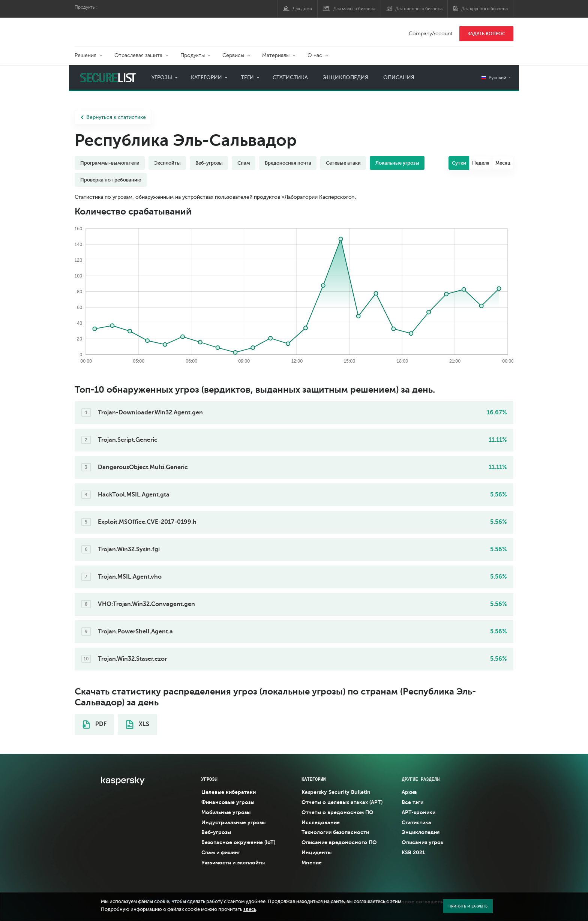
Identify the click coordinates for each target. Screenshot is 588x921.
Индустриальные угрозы (233, 822)
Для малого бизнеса (354, 9)
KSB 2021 (413, 852)
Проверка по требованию (111, 180)
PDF (94, 724)
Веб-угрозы (209, 163)
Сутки (459, 163)
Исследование (321, 822)
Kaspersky (101, 28)
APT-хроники (418, 812)
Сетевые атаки (343, 163)
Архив (409, 792)
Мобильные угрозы (226, 812)
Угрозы (162, 77)
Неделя (481, 163)
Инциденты (316, 852)
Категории (206, 77)
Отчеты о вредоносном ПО (337, 812)
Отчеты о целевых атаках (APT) (342, 802)
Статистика (290, 77)
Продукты (193, 55)
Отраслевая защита (138, 55)
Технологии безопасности (335, 832)
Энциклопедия (346, 77)
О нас (315, 55)
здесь (250, 909)
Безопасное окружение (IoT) (238, 842)
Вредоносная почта (288, 163)
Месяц (503, 163)
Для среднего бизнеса (419, 9)
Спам (244, 163)
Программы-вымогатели (110, 163)
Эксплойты (167, 163)
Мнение (312, 862)
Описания (399, 77)
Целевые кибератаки (229, 792)
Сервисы (233, 55)
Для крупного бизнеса (484, 9)
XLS (138, 724)
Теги (247, 77)
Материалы (276, 55)
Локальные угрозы (397, 163)
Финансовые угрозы (228, 802)
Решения (85, 55)
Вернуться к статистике (113, 117)
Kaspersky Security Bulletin (336, 792)
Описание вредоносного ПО (339, 842)
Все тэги (412, 802)
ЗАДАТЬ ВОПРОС (487, 34)
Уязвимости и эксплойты (233, 862)
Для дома (302, 9)
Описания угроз (422, 842)
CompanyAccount (431, 34)
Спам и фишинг (221, 852)
